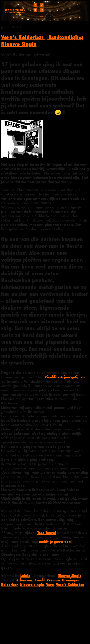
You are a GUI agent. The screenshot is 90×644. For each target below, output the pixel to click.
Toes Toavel (47, 533)
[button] (41, 17)
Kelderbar (10, 585)
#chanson (24, 580)
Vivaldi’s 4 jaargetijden (65, 377)
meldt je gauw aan (55, 541)
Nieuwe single (32, 585)
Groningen (71, 580)
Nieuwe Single (70, 576)
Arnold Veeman (47, 580)
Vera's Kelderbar (70, 585)
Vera (50, 585)
